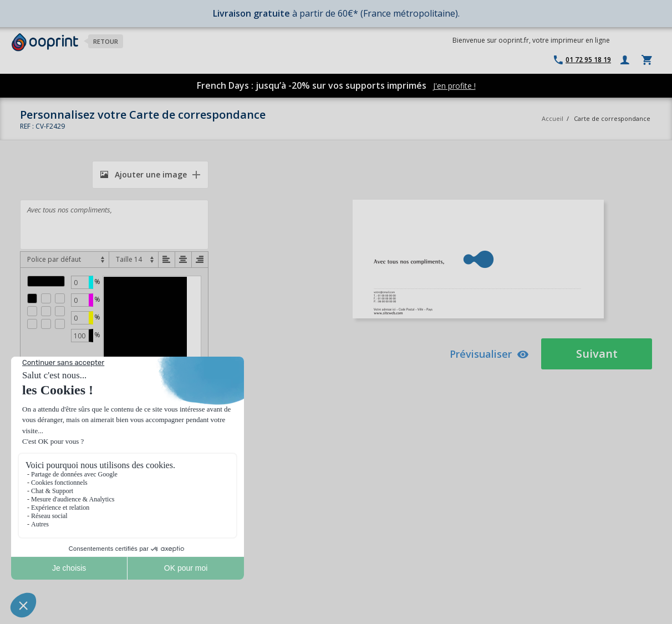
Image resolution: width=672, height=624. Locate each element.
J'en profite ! (454, 86)
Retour (106, 41)
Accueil (553, 118)
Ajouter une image (144, 174)
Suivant (597, 354)
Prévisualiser (489, 354)
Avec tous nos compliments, (114, 225)
